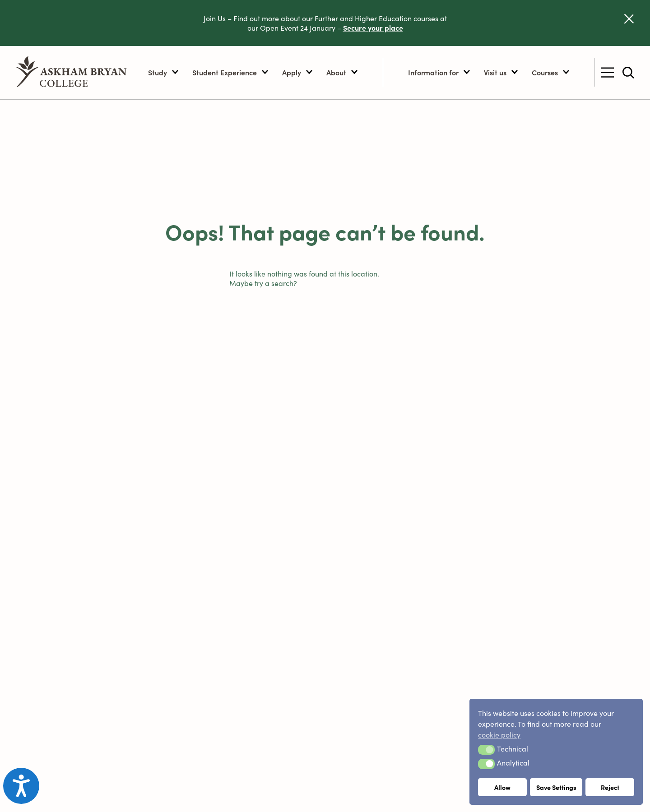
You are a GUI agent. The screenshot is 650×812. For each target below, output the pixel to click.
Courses (551, 72)
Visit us (501, 72)
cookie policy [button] (499, 734)
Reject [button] (610, 787)
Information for (439, 72)
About (342, 72)
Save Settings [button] (556, 787)
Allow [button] (502, 787)
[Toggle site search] (628, 73)
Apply (297, 72)
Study (163, 72)
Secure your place (373, 28)
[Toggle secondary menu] (607, 73)
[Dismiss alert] (629, 19)
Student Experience (230, 72)
